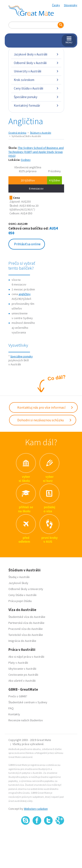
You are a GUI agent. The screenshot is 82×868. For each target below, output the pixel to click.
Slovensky (71, 5)
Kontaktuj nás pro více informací (45, 407)
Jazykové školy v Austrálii (36, 54)
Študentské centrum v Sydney (28, 702)
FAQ (11, 708)
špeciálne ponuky (22, 356)
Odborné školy (18, 589)
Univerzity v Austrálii (36, 71)
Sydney (26, 160)
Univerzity (37, 589)
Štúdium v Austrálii (41, 133)
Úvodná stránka (17, 133)
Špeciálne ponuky (36, 97)
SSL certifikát (48, 834)
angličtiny (25, 294)
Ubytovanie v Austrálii (22, 669)
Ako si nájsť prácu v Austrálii (26, 657)
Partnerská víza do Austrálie (26, 623)
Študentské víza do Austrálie (27, 617)
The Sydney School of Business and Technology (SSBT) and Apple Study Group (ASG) (36, 152)
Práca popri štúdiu (20, 601)
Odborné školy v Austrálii (36, 63)
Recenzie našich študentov (26, 720)
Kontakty (14, 714)
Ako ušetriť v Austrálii (22, 681)
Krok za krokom (36, 80)
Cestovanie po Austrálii (23, 675)
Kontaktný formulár (36, 105)
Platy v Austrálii (18, 663)
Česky (56, 5)
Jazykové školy (18, 583)
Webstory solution (36, 809)
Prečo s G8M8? (18, 696)
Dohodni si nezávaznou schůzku (45, 420)
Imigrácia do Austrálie (22, 641)
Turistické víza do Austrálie (26, 635)
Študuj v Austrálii (19, 577)
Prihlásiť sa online (27, 244)
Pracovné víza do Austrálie (26, 629)
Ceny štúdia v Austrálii (36, 88)
